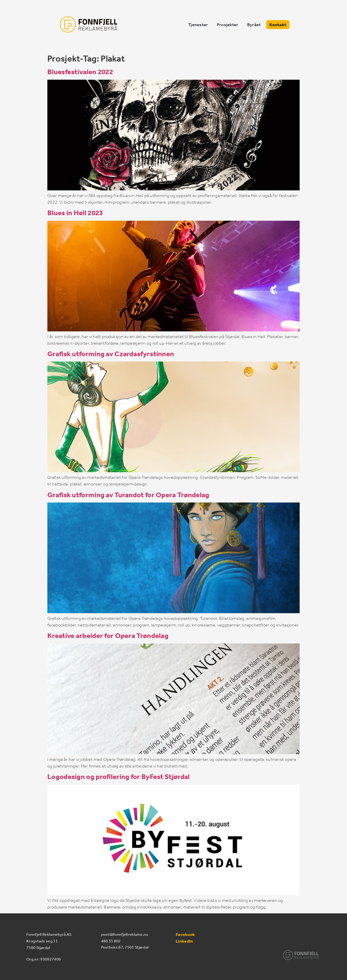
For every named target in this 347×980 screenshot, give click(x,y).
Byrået (287, 29)
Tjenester (231, 29)
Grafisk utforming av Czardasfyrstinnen (111, 354)
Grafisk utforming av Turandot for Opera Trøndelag (128, 495)
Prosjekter (261, 29)
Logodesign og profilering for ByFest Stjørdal (119, 777)
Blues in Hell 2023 (75, 213)
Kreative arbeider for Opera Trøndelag (108, 636)
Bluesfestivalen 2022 (80, 72)
